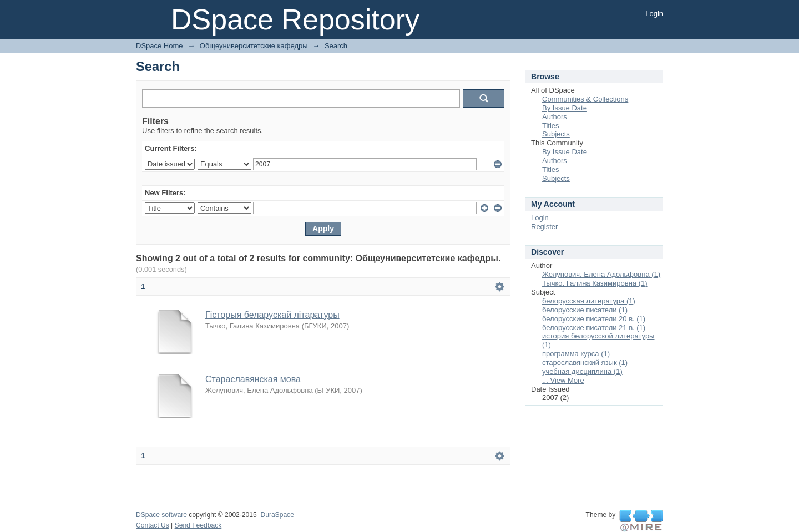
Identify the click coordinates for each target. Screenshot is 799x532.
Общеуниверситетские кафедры (254, 46)
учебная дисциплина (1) (582, 371)
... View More (563, 380)
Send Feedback (198, 525)
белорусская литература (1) (589, 301)
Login (654, 14)
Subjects (556, 134)
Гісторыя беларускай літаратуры (272, 315)
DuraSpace (277, 515)
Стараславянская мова (253, 379)
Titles (551, 126)
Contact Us (153, 525)
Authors (555, 117)
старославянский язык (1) (585, 363)
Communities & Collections (585, 99)
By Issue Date (565, 108)
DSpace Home (160, 46)
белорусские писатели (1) (585, 310)
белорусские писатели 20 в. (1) (594, 319)
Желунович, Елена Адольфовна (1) (601, 274)
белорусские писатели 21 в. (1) (594, 328)
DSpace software (161, 515)
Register (544, 227)
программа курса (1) (576, 354)
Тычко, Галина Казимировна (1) (595, 283)
